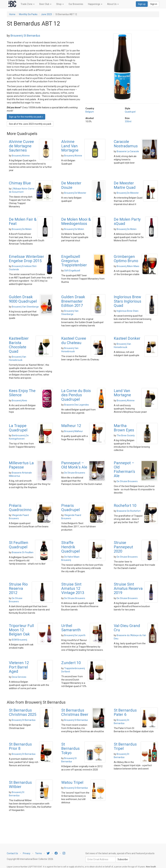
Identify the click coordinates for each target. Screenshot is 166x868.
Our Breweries (76, 4)
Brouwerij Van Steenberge (25, 307)
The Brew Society (126, 435)
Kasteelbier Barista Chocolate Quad (19, 345)
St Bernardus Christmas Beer (75, 712)
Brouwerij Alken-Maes (128, 266)
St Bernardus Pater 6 (125, 712)
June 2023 (46, 14)
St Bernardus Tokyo (70, 749)
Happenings (95, 4)
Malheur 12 (71, 426)
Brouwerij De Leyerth (75, 635)
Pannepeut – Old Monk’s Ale (74, 465)
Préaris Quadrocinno (20, 508)
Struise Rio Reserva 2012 (18, 589)
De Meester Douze (71, 185)
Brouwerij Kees (19, 401)
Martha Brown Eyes (124, 428)
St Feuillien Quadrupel (19, 545)
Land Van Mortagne (122, 393)
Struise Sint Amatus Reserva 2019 (128, 589)
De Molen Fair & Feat (23, 221)
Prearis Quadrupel (71, 508)
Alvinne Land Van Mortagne (70, 146)
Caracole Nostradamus (126, 144)
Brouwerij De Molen (22, 229)
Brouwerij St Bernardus (25, 36)
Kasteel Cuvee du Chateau (74, 341)
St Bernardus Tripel (125, 746)
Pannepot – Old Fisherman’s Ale (124, 469)
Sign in (154, 4)
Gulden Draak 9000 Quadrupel (23, 299)
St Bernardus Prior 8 (20, 746)
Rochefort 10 (125, 506)
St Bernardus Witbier (20, 785)
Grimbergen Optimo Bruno (126, 259)
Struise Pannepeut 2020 (123, 547)
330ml (128, 121)
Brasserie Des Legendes (77, 405)
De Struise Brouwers (75, 473)
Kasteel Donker (127, 338)
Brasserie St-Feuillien (23, 552)
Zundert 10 (71, 663)
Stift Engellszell (72, 271)
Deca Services (19, 677)
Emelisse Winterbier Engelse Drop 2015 (27, 259)
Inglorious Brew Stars (128, 311)
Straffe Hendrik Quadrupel (71, 547)
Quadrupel (130, 112)
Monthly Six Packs (28, 14)
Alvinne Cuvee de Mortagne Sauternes (21, 146)
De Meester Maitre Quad (125, 185)
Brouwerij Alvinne (21, 156)
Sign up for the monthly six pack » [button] (26, 117)
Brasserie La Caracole (128, 151)
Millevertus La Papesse (21, 465)
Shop (60, 4)
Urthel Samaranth (71, 628)
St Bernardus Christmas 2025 (23, 712)
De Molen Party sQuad (127, 221)
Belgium (90, 112)
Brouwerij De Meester (75, 193)
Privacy (27, 853)
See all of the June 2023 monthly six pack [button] (30, 124)
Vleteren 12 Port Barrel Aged (19, 667)
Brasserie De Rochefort (129, 511)
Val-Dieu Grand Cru (127, 628)
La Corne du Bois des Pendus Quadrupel (76, 395)
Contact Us (12, 853)
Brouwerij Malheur (74, 431)
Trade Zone (28, 4)
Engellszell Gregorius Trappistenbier (74, 261)
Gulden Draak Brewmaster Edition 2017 (73, 301)
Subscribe (123, 859)
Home (12, 14)
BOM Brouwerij (19, 640)
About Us (113, 4)
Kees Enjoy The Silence (22, 393)
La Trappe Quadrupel (18, 428)
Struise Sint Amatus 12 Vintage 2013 (73, 589)
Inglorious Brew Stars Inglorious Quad (127, 301)
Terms (39, 853)
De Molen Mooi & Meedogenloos (76, 221)
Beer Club (45, 4)
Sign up (142, 4)
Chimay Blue (20, 183)
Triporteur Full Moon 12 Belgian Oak (21, 630)
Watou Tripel (72, 782)
